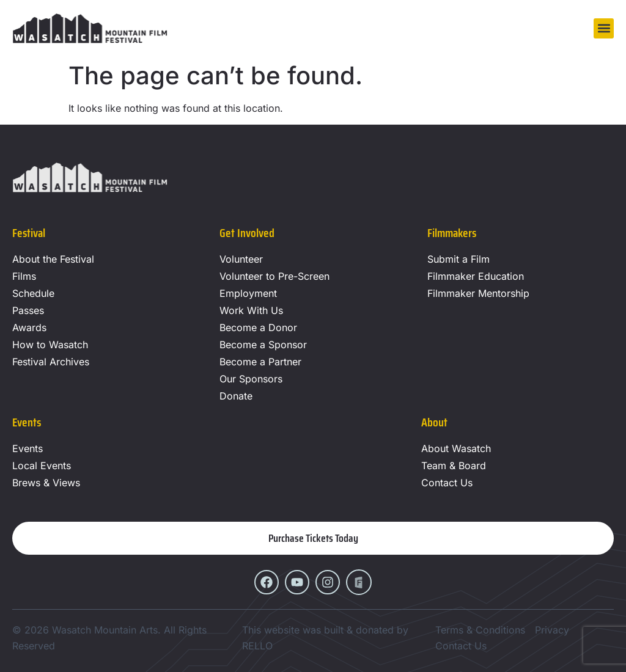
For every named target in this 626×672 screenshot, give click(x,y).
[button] (604, 28)
